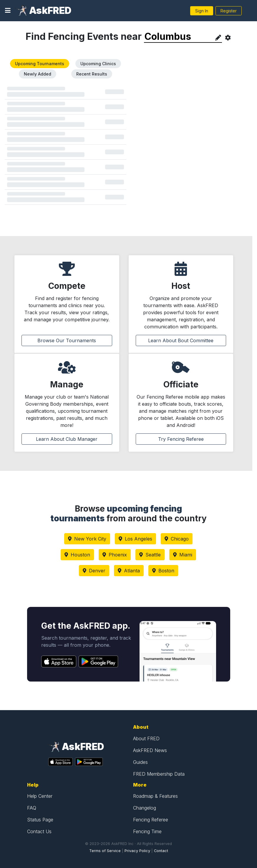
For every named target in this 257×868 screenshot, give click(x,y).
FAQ (32, 808)
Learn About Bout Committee (181, 340)
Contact (161, 851)
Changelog (145, 808)
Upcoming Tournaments (40, 64)
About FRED (146, 738)
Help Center (40, 796)
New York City (87, 539)
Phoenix (115, 555)
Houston (77, 555)
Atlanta (129, 571)
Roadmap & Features (155, 796)
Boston (163, 571)
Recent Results (92, 74)
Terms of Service (105, 851)
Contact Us (39, 831)
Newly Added (38, 74)
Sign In (202, 11)
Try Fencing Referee (181, 439)
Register (229, 11)
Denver (94, 571)
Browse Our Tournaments (67, 340)
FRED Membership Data (159, 774)
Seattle (150, 555)
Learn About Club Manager (67, 439)
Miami (183, 555)
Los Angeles (135, 539)
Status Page (40, 820)
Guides (140, 762)
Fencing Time (147, 831)
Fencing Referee (151, 820)
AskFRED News (150, 750)
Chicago (177, 539)
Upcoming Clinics (98, 64)
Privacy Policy (137, 851)
